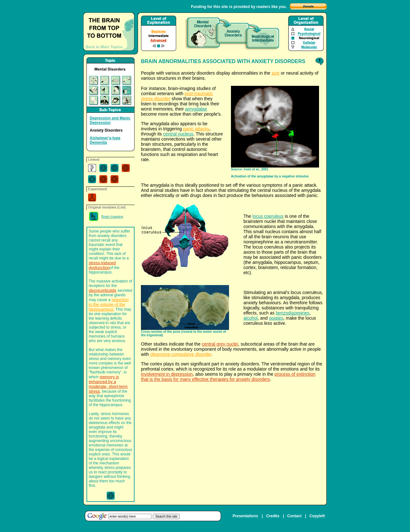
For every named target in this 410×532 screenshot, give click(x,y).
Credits (273, 516)
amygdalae (196, 109)
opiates (276, 318)
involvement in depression (167, 374)
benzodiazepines (293, 313)
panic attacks (196, 129)
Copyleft (317, 516)
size (276, 73)
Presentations (245, 516)
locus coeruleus (268, 216)
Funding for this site (209, 7)
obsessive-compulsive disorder (181, 354)
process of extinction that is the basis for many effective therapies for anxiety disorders (228, 377)
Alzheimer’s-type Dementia (105, 140)
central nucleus (178, 134)
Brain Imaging (112, 217)
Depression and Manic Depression (110, 120)
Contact (295, 516)
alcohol (250, 318)
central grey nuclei (220, 344)
